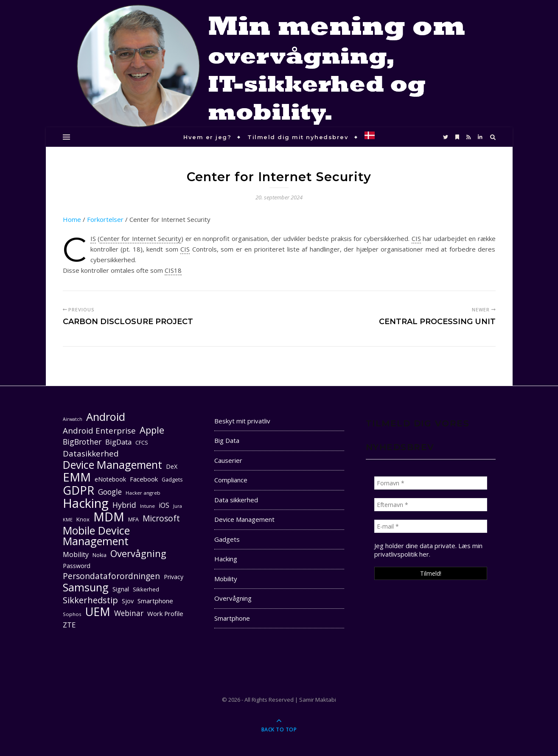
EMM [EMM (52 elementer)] (77, 477)
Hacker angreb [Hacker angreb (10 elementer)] (143, 493)
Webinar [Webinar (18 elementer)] (129, 613)
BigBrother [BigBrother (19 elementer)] (82, 442)
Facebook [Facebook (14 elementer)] (144, 479)
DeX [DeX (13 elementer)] (172, 466)
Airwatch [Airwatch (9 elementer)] (73, 419)
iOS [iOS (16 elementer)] (164, 505)
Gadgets (227, 539)
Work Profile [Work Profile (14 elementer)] (165, 613)
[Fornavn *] (431, 483)
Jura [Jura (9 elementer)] (178, 506)
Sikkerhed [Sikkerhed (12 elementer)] (146, 589)
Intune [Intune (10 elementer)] (147, 506)
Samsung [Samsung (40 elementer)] (86, 587)
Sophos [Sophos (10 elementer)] (72, 614)
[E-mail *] (431, 526)
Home (72, 219)
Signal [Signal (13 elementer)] (121, 589)
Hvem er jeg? (207, 137)
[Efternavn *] (431, 505)
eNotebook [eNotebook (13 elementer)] (110, 479)
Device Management (244, 519)
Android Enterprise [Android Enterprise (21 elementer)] (99, 430)
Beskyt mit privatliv (242, 421)
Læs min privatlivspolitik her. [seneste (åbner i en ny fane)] (428, 550)
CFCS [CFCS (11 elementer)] (142, 443)
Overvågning (233, 598)
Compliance (231, 480)
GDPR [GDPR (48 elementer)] (79, 490)
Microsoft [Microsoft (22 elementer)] (161, 519)
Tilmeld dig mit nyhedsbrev (298, 137)
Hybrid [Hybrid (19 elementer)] (124, 505)
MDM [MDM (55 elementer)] (109, 517)
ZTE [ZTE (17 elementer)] (69, 625)
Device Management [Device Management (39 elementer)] (112, 465)
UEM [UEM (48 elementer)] (98, 612)
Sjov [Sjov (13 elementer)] (128, 601)
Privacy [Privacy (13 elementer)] (174, 577)
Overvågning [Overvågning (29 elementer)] (138, 553)
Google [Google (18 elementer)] (110, 492)
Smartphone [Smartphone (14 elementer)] (155, 601)
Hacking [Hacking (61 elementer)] (86, 503)
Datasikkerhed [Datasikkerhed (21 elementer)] (91, 453)
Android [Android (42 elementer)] (106, 417)
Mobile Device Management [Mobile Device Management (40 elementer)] (96, 536)
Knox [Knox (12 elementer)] (83, 519)
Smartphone (232, 618)
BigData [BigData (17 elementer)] (118, 442)
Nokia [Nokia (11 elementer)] (100, 555)
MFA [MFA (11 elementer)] (133, 519)
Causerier (228, 460)
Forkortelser (105, 219)
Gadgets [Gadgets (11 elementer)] (172, 480)
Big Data (227, 440)
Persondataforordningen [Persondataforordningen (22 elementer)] (111, 576)
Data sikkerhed (236, 500)
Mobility (226, 579)
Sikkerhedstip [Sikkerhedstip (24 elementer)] (90, 600)
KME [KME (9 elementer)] (68, 520)
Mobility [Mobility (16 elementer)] (76, 554)
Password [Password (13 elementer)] (77, 566)
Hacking (226, 559)
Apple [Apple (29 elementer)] (152, 430)
